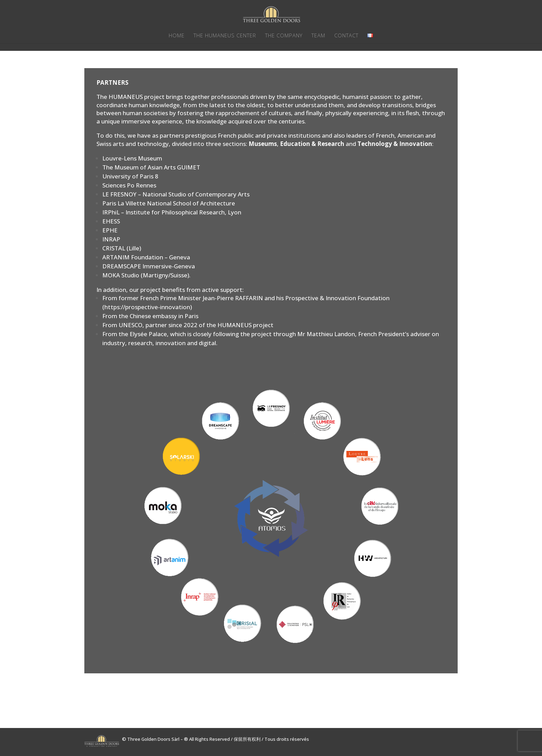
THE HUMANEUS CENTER (225, 36)
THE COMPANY (284, 36)
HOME (177, 36)
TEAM (318, 36)
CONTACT (346, 36)
